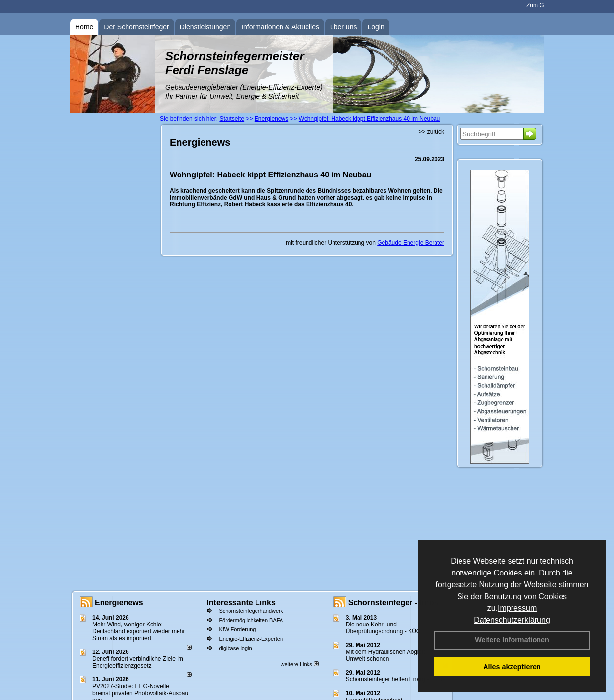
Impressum (517, 608)
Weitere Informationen (512, 640)
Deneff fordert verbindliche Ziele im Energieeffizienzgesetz (138, 662)
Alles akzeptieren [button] (512, 667)
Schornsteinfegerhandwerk (251, 611)
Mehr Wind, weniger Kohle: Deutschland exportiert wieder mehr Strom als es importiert (139, 631)
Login (376, 27)
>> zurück (431, 132)
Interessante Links (241, 603)
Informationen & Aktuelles (280, 27)
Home (84, 27)
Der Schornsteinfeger (136, 27)
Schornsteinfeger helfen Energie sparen (397, 679)
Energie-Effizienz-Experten (251, 639)
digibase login (235, 648)
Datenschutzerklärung (512, 620)
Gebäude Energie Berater (411, 243)
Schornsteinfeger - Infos (393, 603)
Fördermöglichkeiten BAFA (251, 620)
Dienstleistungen (205, 27)
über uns (343, 27)
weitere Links (299, 664)
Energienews (119, 603)
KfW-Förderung (237, 629)
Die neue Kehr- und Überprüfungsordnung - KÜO (383, 628)
